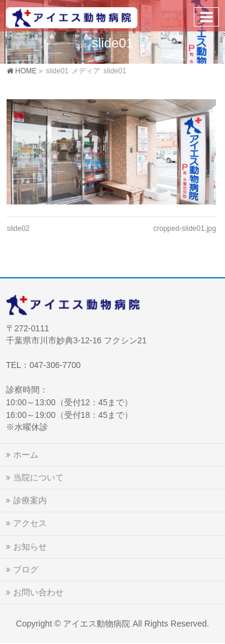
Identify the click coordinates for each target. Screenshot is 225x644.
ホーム (26, 455)
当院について (38, 477)
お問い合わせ (38, 592)
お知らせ (30, 547)
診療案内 (30, 500)
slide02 (18, 228)
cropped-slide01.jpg (184, 228)
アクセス (30, 523)
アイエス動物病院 (97, 624)
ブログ (26, 569)
